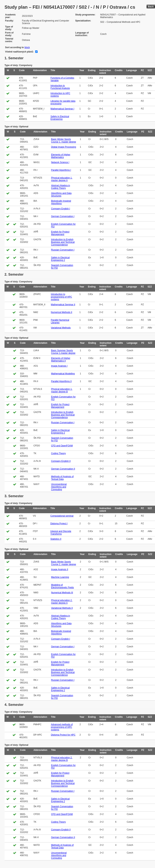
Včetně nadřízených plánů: (19, 52)
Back (151, 6)
